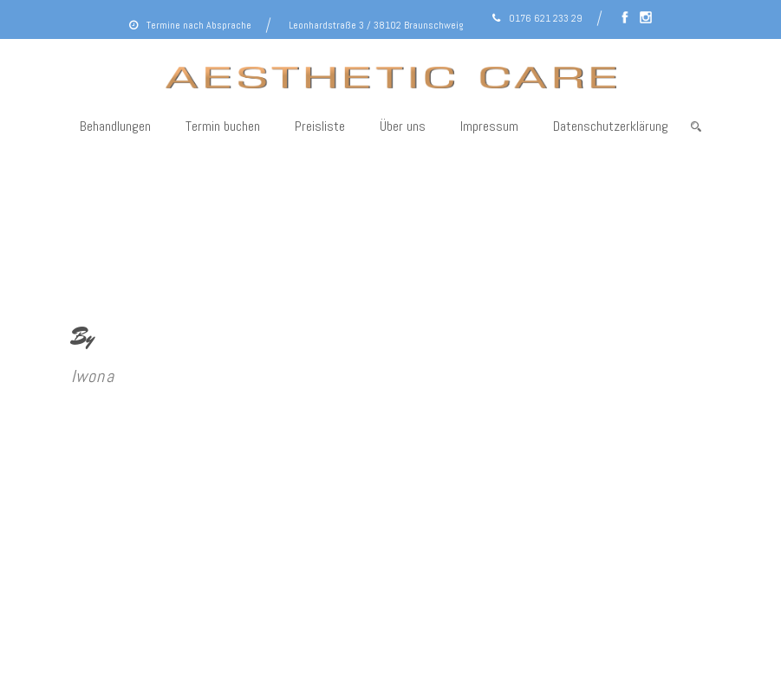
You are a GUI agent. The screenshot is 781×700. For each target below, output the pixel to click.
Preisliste (320, 126)
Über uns (403, 126)
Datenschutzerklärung (611, 126)
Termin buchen (223, 126)
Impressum (489, 126)
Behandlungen (115, 126)
